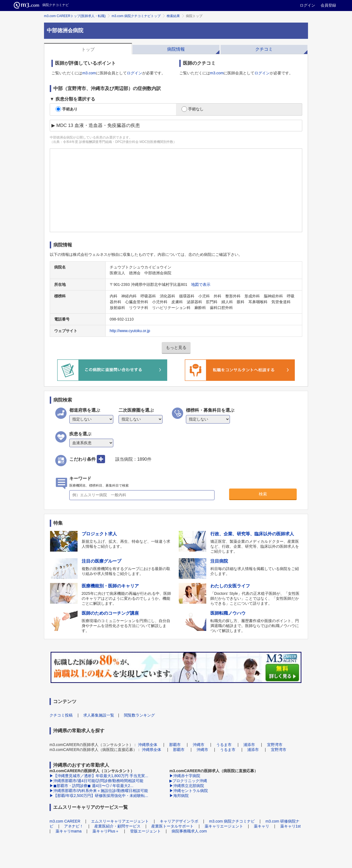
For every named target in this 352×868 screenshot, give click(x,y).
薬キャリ (262, 826)
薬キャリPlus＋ (106, 831)
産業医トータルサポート (172, 826)
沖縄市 (199, 745)
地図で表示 (201, 284)
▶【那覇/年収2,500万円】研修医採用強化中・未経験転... (99, 796)
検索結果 (173, 16)
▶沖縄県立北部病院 (187, 786)
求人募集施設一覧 (99, 715)
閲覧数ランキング (139, 715)
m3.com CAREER (65, 821)
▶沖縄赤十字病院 (185, 776)
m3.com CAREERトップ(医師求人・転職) (75, 16)
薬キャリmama (69, 831)
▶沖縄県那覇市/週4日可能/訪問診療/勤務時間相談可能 (96, 781)
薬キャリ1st (291, 826)
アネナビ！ (74, 826)
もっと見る (176, 347)
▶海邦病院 (179, 796)
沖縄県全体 (148, 745)
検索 (263, 494)
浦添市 (249, 745)
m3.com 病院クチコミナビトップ (136, 16)
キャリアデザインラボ (179, 821)
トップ (88, 49)
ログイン (307, 5)
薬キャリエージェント (224, 826)
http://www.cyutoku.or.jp (130, 331)
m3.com (89, 73)
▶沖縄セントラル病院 (189, 791)
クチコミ (264, 49)
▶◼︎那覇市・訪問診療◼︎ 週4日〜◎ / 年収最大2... (91, 786)
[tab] (88, 49)
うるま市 (224, 745)
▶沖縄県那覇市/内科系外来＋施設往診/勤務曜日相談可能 (99, 791)
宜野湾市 (275, 745)
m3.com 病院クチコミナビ (232, 821)
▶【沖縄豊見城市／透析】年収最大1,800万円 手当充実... (99, 776)
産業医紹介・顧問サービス (117, 826)
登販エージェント (145, 831)
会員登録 (328, 5)
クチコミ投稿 (61, 715)
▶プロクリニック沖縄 (188, 781)
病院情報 (176, 49)
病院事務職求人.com (189, 831)
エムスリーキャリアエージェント (120, 821)
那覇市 (175, 745)
